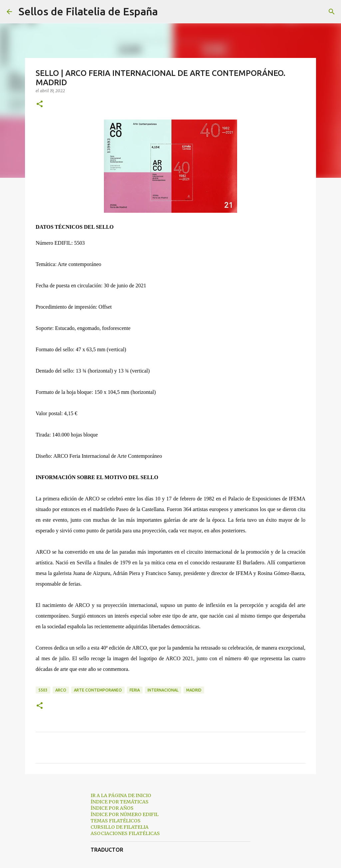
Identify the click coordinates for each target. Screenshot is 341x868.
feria (135, 690)
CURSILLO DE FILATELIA (120, 827)
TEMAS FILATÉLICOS (116, 821)
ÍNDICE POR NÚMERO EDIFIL (125, 814)
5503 (43, 690)
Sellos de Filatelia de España (88, 11)
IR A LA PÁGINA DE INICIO (121, 795)
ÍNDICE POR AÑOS (112, 808)
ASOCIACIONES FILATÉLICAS (125, 833)
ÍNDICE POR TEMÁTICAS (120, 802)
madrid (194, 690)
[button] (40, 104)
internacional (163, 690)
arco (61, 690)
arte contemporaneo (98, 690)
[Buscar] (167, 12)
